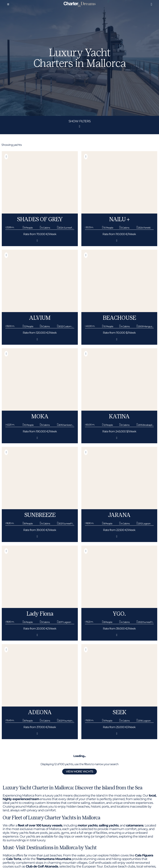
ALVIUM (40, 318)
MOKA (40, 416)
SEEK (119, 712)
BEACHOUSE (119, 318)
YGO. (119, 614)
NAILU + (119, 219)
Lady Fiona (40, 614)
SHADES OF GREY (40, 219)
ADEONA (40, 712)
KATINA (119, 416)
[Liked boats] (151, 4)
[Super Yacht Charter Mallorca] (80, 5)
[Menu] (8, 4)
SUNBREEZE (40, 515)
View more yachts (79, 771)
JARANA (119, 515)
